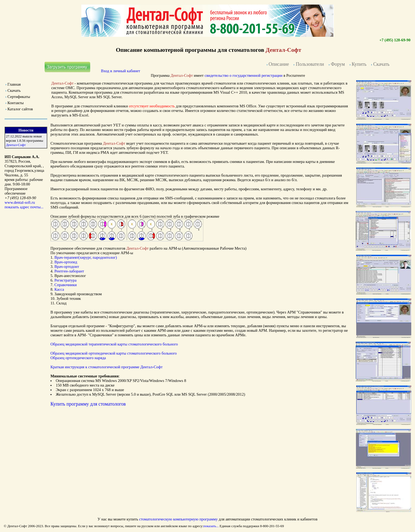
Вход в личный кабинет (121, 71)
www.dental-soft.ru (20, 202)
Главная (14, 84)
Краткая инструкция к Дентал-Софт (107, 367)
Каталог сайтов (20, 109)
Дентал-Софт (16, 145)
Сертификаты (19, 97)
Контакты (16, 103)
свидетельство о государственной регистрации (243, 75)
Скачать (14, 90)
